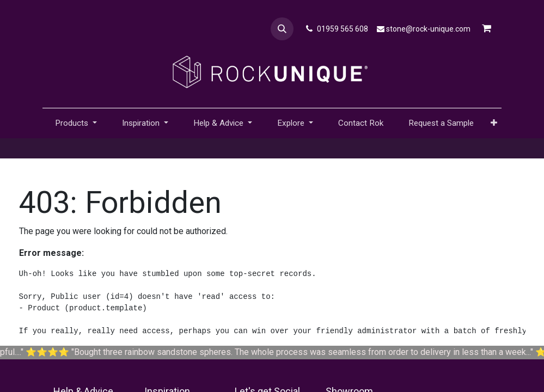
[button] (282, 29)
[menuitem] (361, 123)
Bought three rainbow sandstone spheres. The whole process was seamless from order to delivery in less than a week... (315, 352)
